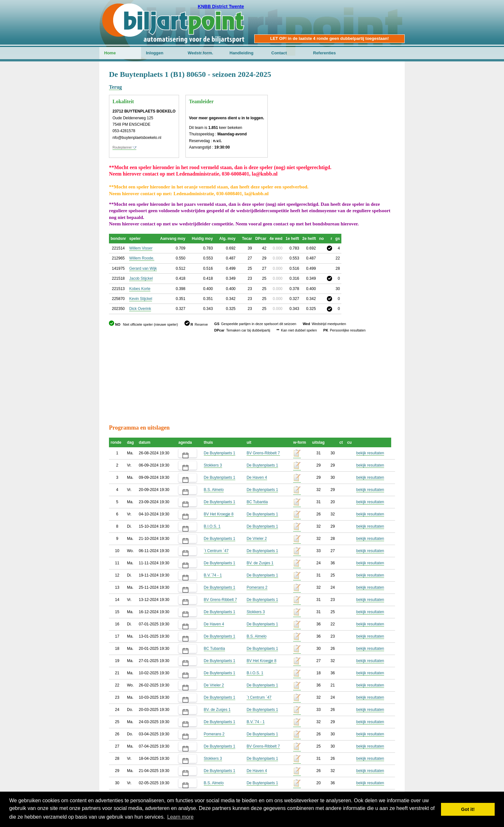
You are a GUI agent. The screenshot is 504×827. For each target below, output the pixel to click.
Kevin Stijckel (141, 299)
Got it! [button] (468, 809)
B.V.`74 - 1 (213, 575)
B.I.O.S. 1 (212, 526)
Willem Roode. (142, 258)
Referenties (324, 53)
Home (110, 53)
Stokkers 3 (213, 465)
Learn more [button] (180, 817)
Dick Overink (140, 309)
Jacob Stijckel (141, 278)
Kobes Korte (140, 289)
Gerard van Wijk (143, 268)
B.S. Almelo (214, 490)
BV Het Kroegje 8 (219, 514)
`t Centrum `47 (216, 551)
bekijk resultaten (370, 453)
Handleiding (241, 53)
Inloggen (155, 53)
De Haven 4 (257, 477)
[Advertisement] (356, 101)
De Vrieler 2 (257, 539)
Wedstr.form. (200, 53)
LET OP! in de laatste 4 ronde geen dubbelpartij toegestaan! (329, 38)
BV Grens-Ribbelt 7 (263, 453)
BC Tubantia (257, 502)
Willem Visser (141, 248)
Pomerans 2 (257, 587)
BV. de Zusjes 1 (260, 563)
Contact (279, 53)
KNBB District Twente (221, 6)
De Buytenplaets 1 (220, 453)
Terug (115, 87)
